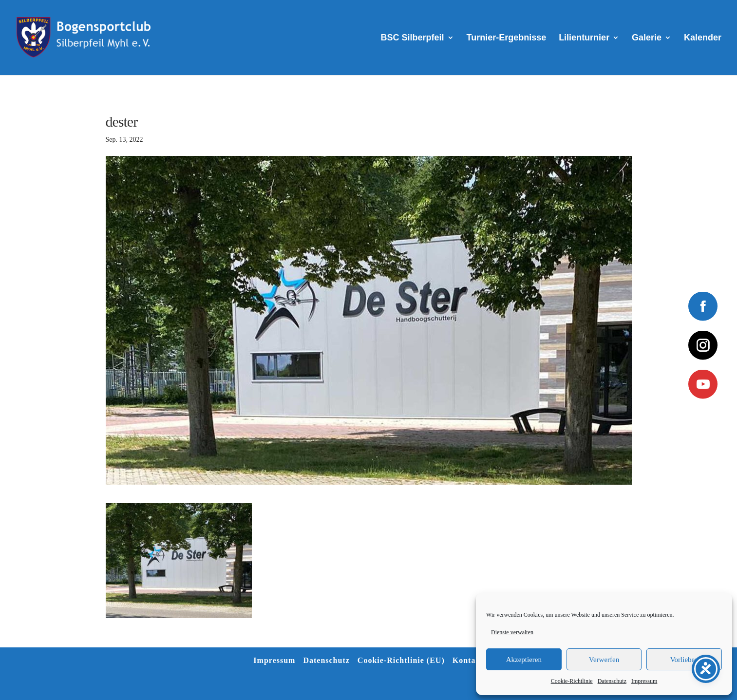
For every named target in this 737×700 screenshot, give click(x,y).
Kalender (703, 38)
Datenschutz (612, 681)
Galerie (647, 38)
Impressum (644, 681)
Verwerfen (604, 660)
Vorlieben (684, 660)
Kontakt (468, 660)
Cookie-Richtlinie (572, 681)
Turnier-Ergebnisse (507, 38)
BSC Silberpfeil (413, 38)
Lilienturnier (584, 38)
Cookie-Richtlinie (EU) (401, 660)
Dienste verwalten (512, 632)
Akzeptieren (524, 660)
